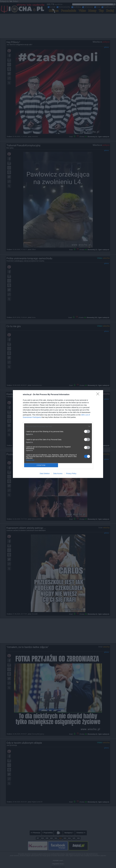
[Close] (99, 395)
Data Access (58, 473)
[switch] (87, 431)
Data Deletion (45, 473)
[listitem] (58, 426)
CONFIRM (41, 465)
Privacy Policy (71, 473)
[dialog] (58, 434)
